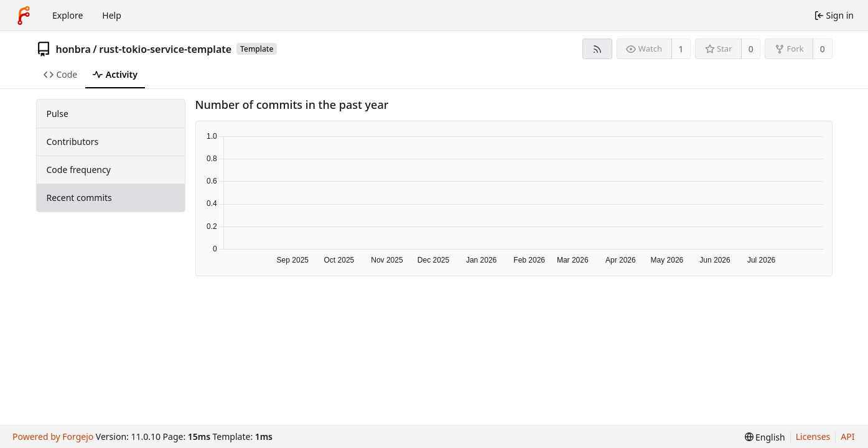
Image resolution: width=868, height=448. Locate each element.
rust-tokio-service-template (165, 49)
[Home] (24, 16)
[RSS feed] (597, 49)
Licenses (813, 436)
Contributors (73, 142)
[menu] (765, 437)
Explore (68, 15)
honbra (73, 49)
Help (112, 15)
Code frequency (79, 170)
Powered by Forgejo (53, 436)
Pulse (58, 114)
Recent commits (79, 198)
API (847, 436)
